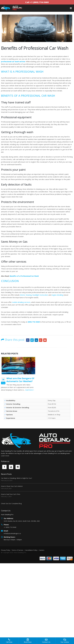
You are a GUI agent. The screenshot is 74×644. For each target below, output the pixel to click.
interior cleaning (26, 295)
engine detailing (57, 295)
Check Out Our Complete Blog (11, 504)
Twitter (32, 340)
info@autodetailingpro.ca (12, 533)
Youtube (11, 467)
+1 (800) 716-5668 (10, 527)
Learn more (5, 456)
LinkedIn (36, 340)
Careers (42, 550)
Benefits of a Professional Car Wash (24, 276)
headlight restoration (40, 295)
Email (45, 340)
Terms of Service (17, 550)
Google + (41, 340)
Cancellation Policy (31, 550)
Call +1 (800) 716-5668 (37, 2)
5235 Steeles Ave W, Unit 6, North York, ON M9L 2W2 (22, 521)
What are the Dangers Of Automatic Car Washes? (20, 380)
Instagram (18, 467)
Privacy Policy (6, 550)
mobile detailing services (21, 302)
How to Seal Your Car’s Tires (11, 494)
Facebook (28, 340)
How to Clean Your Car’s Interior (12, 486)
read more (29, 390)
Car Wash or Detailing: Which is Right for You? (17, 478)
